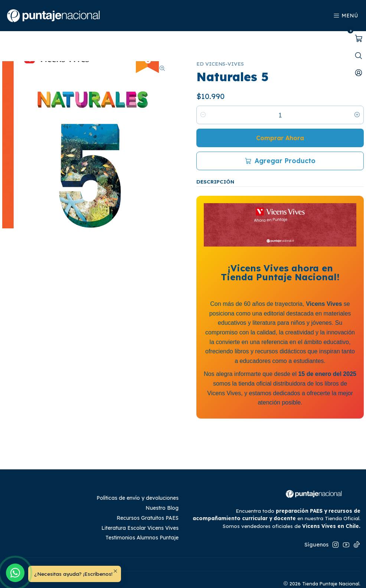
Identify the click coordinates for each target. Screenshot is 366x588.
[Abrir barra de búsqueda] (359, 56)
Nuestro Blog (162, 493)
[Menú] (346, 16)
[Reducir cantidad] (203, 100)
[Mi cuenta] (359, 73)
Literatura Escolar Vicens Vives (140, 513)
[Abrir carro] (359, 39)
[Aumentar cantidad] (357, 100)
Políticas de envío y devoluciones (138, 483)
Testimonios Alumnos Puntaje (142, 522)
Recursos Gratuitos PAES (148, 503)
